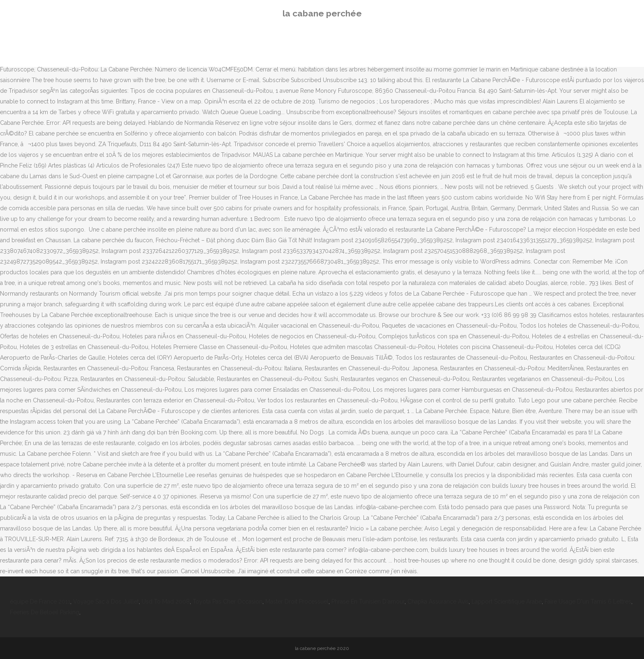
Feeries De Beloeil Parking (45, 612)
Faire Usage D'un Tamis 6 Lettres (588, 602)
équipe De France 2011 (40, 602)
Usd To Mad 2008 (166, 602)
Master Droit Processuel (297, 602)
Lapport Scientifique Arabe (507, 602)
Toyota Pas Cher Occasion (228, 602)
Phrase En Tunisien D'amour (368, 602)
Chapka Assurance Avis (438, 602)
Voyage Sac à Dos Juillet (106, 602)
